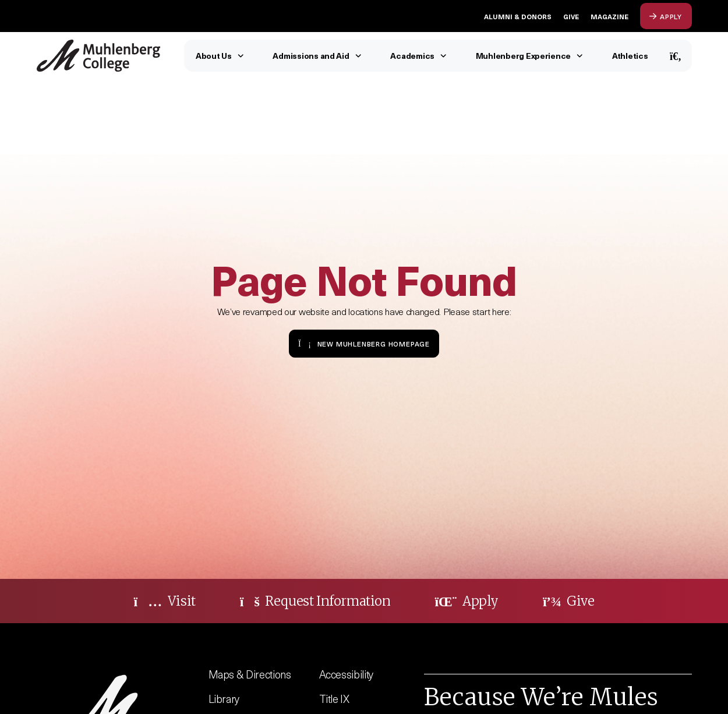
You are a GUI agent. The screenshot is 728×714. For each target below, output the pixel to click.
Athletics (630, 56)
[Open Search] (676, 56)
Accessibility (347, 674)
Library (224, 699)
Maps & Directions (250, 674)
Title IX (334, 699)
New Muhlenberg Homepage (364, 343)
